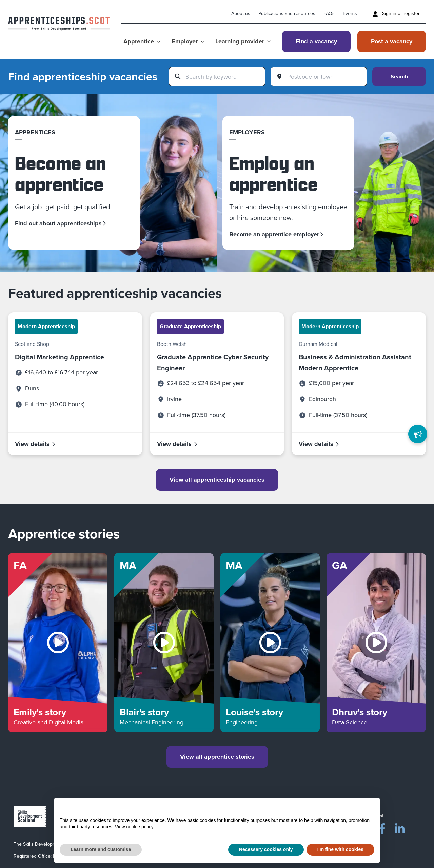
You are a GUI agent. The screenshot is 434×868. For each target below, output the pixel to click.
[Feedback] (418, 434)
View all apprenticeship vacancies (217, 480)
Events (350, 13)
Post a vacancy (392, 41)
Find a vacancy (316, 41)
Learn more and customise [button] (101, 849)
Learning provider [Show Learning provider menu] (243, 41)
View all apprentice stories (217, 757)
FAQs (329, 13)
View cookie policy (134, 827)
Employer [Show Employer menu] (188, 41)
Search (399, 76)
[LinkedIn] (400, 827)
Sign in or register (396, 13)
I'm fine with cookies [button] (340, 849)
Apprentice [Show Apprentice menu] (142, 41)
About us (241, 13)
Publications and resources (287, 13)
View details (35, 444)
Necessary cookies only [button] (266, 849)
